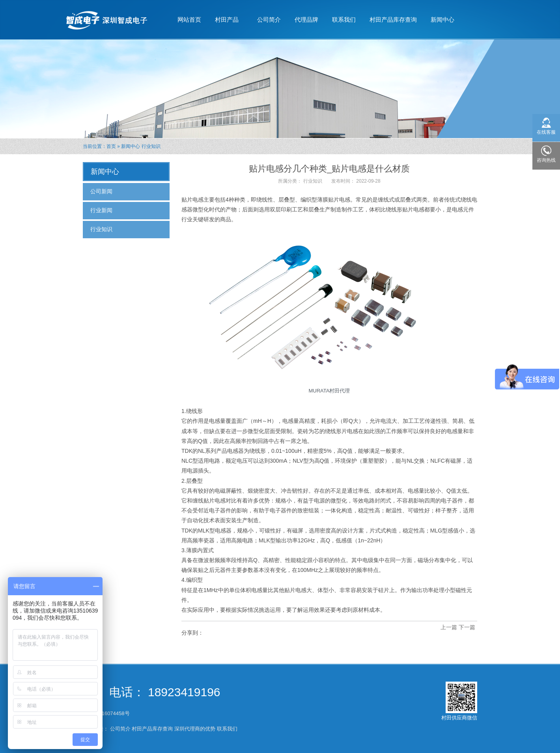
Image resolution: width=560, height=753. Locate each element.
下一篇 (467, 627)
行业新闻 (101, 210)
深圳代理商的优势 (195, 729)
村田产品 (227, 16)
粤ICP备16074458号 (107, 713)
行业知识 (151, 146)
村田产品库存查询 (393, 20)
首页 (111, 146)
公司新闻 (101, 191)
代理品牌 (306, 20)
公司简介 (269, 20)
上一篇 (449, 627)
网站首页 (189, 20)
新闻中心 (443, 16)
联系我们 (344, 20)
